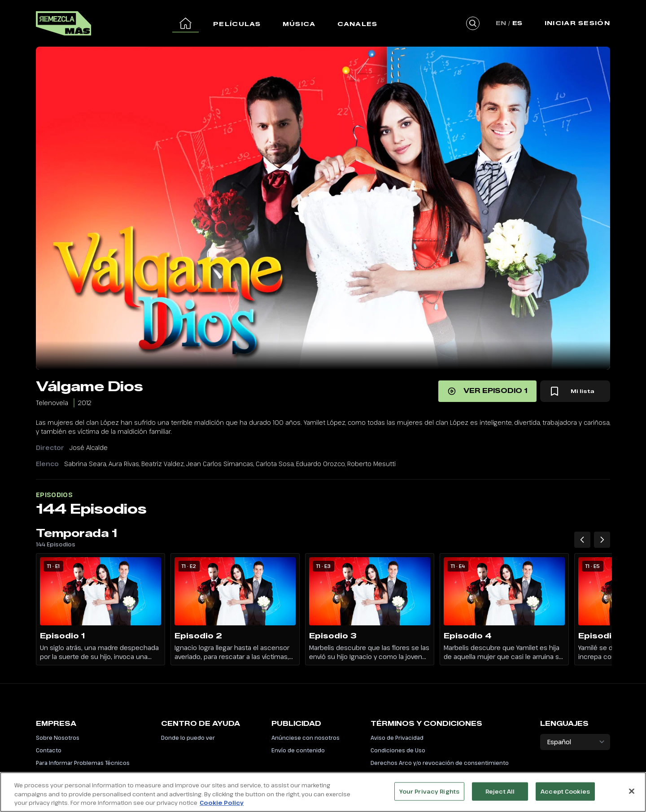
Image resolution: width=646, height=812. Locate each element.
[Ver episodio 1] (487, 391)
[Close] (632, 795)
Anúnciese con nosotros (306, 738)
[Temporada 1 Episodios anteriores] (582, 540)
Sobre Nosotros (58, 738)
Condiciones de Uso (398, 750)
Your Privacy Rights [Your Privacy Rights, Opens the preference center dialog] (429, 795)
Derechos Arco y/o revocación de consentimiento (440, 763)
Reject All (500, 795)
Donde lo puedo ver (188, 738)
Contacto (49, 750)
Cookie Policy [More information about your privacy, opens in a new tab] (222, 807)
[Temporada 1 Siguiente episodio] (602, 540)
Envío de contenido (298, 750)
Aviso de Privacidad (397, 738)
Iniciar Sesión (577, 23)
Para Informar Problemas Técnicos (83, 763)
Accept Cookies (565, 795)
